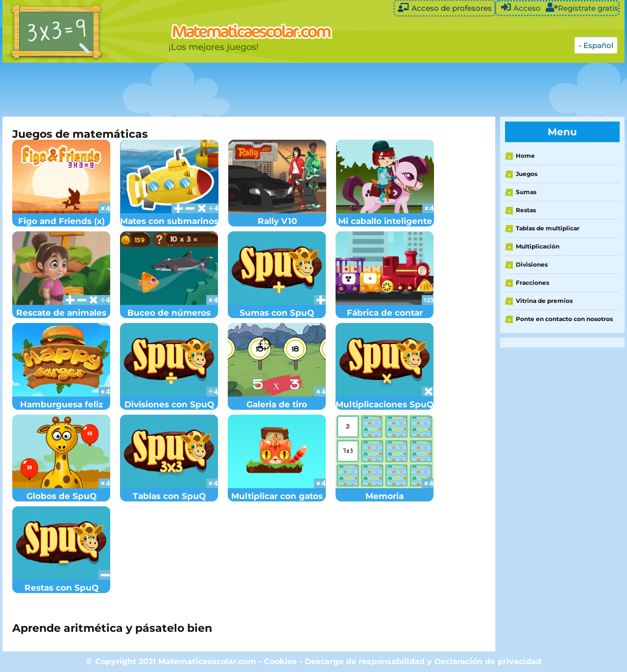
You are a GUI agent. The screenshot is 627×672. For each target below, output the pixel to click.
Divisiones (532, 264)
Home (525, 156)
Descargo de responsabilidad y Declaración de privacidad (423, 661)
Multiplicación (538, 246)
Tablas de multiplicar (548, 228)
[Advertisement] (247, 90)
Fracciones (532, 283)
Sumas (526, 192)
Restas (526, 210)
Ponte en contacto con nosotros (564, 319)
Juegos (527, 174)
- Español (596, 45)
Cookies (280, 661)
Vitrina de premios (544, 301)
